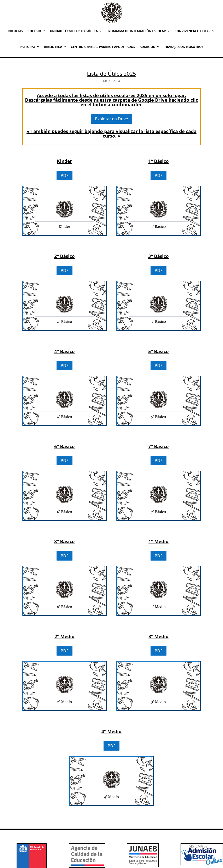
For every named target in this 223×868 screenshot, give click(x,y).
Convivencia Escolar (193, 31)
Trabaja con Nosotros (184, 47)
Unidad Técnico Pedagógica (74, 31)
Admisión (148, 47)
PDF (64, 175)
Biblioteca (53, 47)
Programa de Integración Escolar (136, 31)
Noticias (16, 31)
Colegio (34, 31)
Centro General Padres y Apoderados (103, 47)
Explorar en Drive (111, 119)
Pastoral (28, 47)
